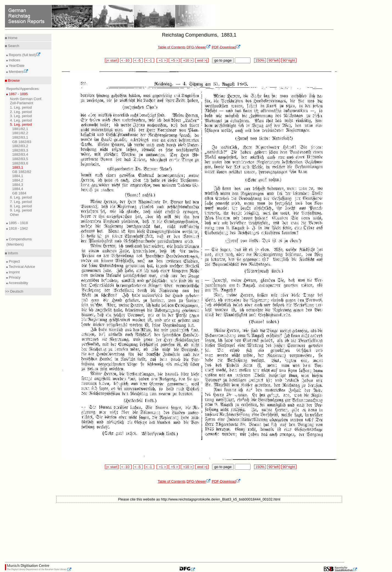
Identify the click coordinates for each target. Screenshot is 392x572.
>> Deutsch (14, 291)
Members (18, 72)
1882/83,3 (20, 150)
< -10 (126, 60)
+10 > (187, 60)
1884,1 (18, 176)
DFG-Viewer (199, 47)
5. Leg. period (21, 124)
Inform (12, 253)
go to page (223, 60)
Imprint (14, 272)
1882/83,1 (20, 137)
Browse (13, 80)
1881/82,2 (20, 133)
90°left (274, 60)
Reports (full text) (24, 55)
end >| (202, 60)
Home (12, 38)
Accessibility (18, 283)
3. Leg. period (21, 116)
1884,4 (18, 189)
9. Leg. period (21, 210)
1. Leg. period (21, 107)
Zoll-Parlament (22, 103)
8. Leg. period (21, 206)
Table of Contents (172, 47)
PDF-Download (226, 47)
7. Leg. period (21, 202)
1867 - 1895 (18, 94)
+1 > (162, 60)
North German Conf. (26, 99)
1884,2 (18, 180)
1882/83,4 (20, 154)
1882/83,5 (20, 159)
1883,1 (18, 167)
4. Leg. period (21, 120)
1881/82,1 (20, 129)
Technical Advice (21, 267)
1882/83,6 (20, 163)
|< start (112, 60)
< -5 (138, 60)
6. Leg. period (21, 197)
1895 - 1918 (18, 223)
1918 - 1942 (18, 228)
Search (13, 46)
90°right (289, 60)
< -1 (149, 60)
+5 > (174, 60)
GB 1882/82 (22, 172)
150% (260, 60)
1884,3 (18, 185)
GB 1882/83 (22, 142)
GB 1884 (19, 193)
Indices (14, 60)
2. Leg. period (21, 112)
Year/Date (16, 66)
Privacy (14, 277)
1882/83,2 (20, 146)
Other (14, 215)
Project (14, 261)
